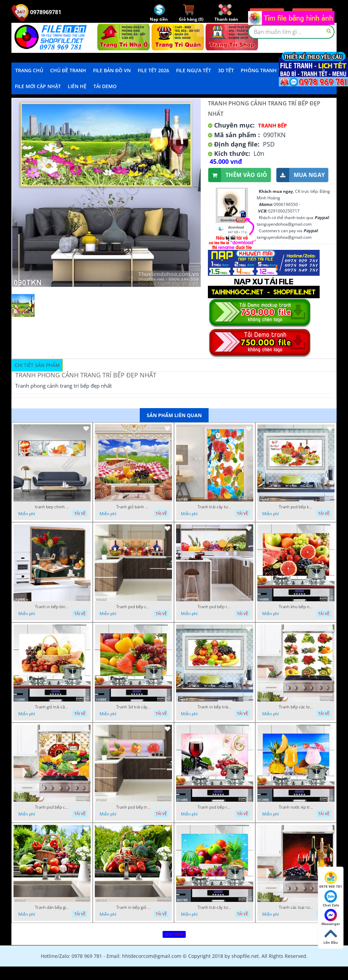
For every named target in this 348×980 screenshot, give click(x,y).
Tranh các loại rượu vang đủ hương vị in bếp (296, 907)
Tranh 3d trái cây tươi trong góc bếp (134, 707)
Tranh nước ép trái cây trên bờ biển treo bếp (296, 807)
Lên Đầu (331, 936)
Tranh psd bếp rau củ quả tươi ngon (215, 607)
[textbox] (291, 32)
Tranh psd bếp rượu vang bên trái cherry (215, 807)
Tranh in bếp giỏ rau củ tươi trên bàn (134, 907)
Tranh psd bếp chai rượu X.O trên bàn (52, 807)
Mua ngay (301, 175)
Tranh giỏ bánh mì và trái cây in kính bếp (134, 507)
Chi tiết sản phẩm (37, 365)
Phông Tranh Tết (264, 70)
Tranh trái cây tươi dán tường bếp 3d (215, 907)
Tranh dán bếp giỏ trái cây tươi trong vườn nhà (52, 907)
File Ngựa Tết (194, 70)
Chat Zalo (331, 899)
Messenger (331, 917)
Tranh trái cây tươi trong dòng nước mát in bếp (215, 507)
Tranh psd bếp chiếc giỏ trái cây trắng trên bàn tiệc (134, 607)
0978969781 (36, 12)
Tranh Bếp (272, 125)
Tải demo (105, 86)
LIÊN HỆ (77, 86)
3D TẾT (226, 70)
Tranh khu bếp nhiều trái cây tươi (296, 607)
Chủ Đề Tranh (68, 70)
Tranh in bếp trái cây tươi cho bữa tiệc (215, 707)
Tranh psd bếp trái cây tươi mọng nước (134, 807)
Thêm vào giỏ (238, 175)
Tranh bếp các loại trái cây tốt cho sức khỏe (296, 707)
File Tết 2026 (153, 70)
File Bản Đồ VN (112, 70)
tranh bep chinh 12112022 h (52, 507)
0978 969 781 (331, 880)
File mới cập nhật (38, 86)
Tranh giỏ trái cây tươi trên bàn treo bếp (52, 707)
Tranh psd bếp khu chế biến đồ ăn (296, 507)
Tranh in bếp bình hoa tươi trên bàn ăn (52, 607)
